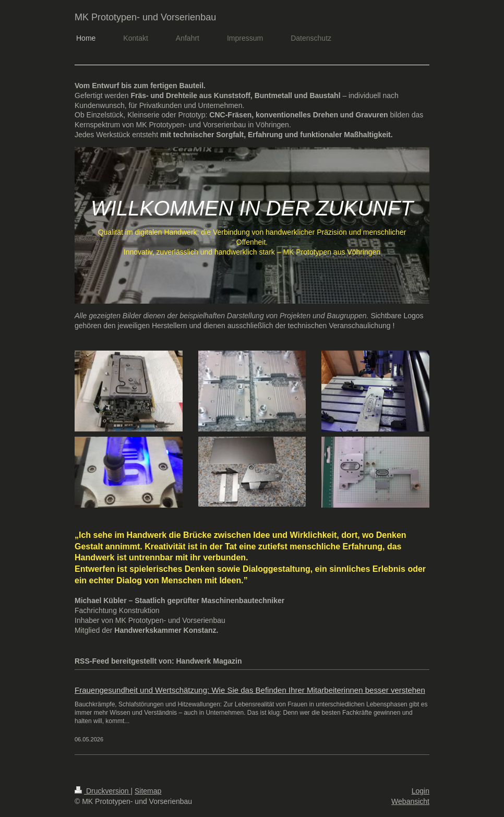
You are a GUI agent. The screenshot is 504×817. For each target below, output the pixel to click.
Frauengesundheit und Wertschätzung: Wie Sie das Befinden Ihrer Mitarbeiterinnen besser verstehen (250, 690)
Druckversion (103, 791)
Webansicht (410, 801)
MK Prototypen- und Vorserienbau (145, 17)
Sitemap (148, 791)
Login (421, 791)
